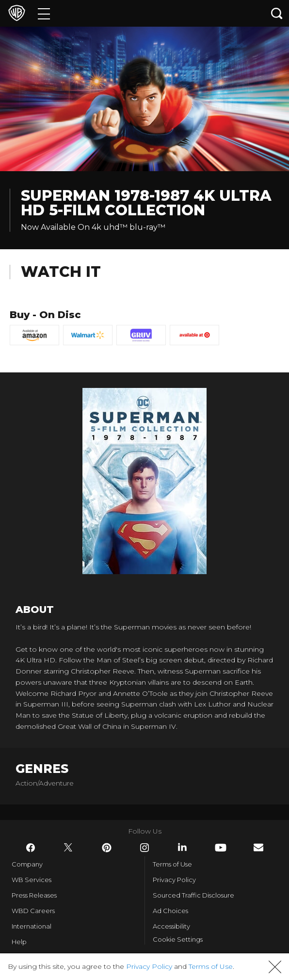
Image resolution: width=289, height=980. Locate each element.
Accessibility (171, 926)
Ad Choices (170, 911)
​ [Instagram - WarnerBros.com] (144, 848)
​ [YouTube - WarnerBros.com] (221, 848)
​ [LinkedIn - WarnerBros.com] (182, 847)
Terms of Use (172, 864)
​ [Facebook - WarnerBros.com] (31, 848)
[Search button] (277, 13)
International (32, 926)
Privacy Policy (174, 880)
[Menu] (44, 13)
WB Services (32, 880)
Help (19, 942)
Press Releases (34, 895)
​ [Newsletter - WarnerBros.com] (258, 847)
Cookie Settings (178, 939)
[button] (275, 967)
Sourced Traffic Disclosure (193, 895)
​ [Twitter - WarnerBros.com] (68, 848)
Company (27, 864)
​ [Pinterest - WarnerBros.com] (107, 848)
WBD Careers (33, 911)
